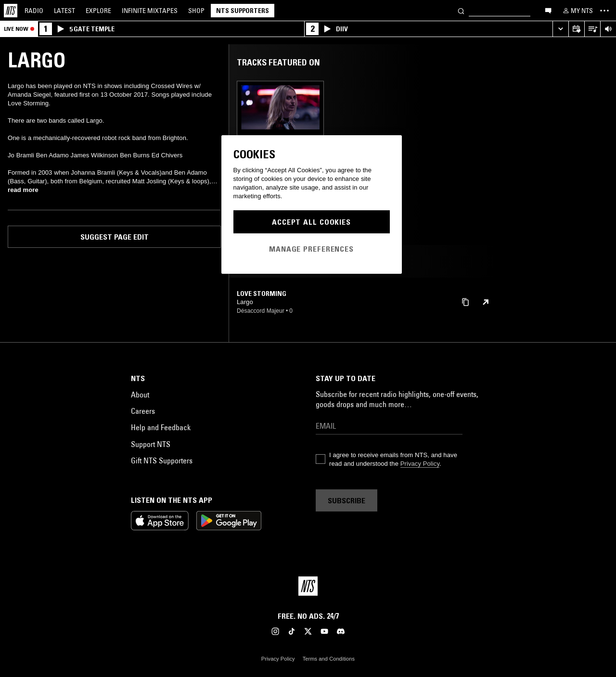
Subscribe (346, 500)
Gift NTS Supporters (162, 460)
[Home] (11, 11)
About (140, 395)
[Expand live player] (560, 29)
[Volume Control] (608, 29)
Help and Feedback (161, 427)
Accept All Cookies (311, 222)
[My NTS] (577, 11)
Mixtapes (150, 11)
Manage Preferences (311, 249)
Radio (34, 11)
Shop (196, 11)
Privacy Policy (420, 464)
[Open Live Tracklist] (592, 29)
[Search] (461, 10)
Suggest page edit (115, 237)
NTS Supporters (243, 11)
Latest (64, 11)
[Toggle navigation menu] (604, 11)
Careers (143, 411)
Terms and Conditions (329, 659)
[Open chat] (548, 10)
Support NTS (151, 444)
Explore (98, 11)
